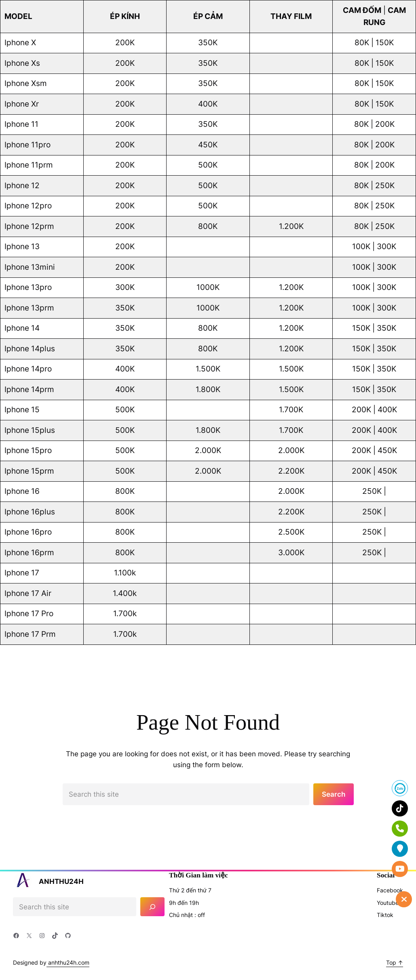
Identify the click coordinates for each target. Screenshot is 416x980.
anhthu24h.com (68, 962)
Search (334, 794)
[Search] (152, 907)
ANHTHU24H (61, 881)
